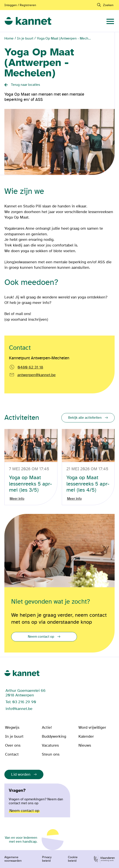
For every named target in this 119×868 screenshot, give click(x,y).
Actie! (47, 728)
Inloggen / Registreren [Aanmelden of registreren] (20, 5)
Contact (12, 754)
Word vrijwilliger (92, 728)
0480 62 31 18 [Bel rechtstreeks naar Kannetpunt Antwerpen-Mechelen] (30, 367)
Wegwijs (12, 728)
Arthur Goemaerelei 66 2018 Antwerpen (26, 693)
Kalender (86, 736)
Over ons (13, 745)
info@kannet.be (19, 709)
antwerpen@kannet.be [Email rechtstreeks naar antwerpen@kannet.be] (36, 375)
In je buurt (25, 38)
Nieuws (85, 745)
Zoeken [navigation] (108, 5)
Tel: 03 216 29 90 (21, 702)
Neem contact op (41, 637)
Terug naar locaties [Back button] (26, 85)
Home (9, 38)
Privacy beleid (47, 859)
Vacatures (50, 745)
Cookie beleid (73, 859)
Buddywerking (54, 736)
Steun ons (51, 754)
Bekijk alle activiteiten (85, 418)
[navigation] (110, 21)
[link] (28, 21)
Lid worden (21, 774)
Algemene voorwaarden (13, 859)
